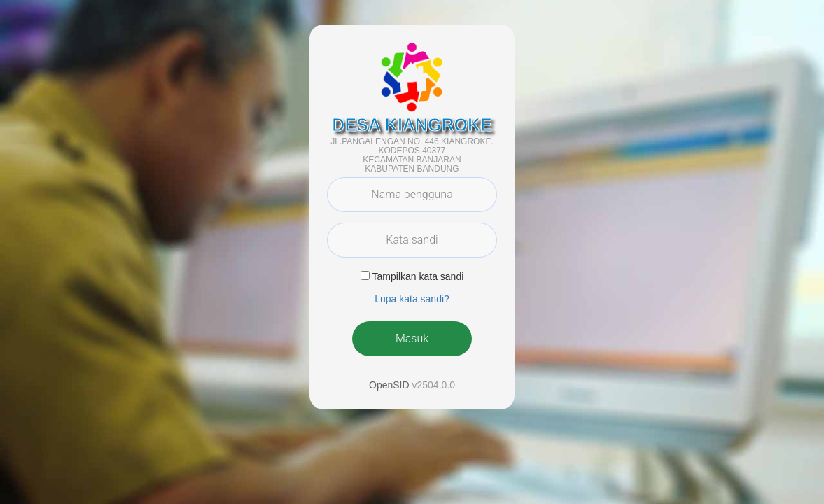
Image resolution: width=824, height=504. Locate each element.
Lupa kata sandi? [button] (412, 299)
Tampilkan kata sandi (418, 276)
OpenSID (389, 385)
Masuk (412, 338)
